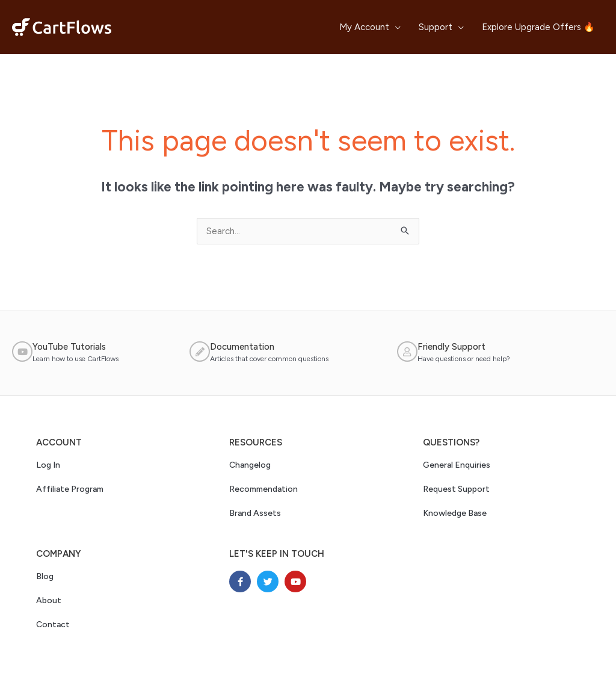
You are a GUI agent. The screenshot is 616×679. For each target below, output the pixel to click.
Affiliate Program (70, 489)
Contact (53, 625)
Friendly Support (451, 347)
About (49, 600)
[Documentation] (200, 352)
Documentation (242, 347)
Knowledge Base (455, 513)
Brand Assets (255, 513)
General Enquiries (457, 465)
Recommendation (263, 489)
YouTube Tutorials (69, 347)
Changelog (250, 465)
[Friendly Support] (407, 352)
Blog (45, 576)
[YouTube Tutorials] (22, 352)
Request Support (456, 489)
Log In (48, 465)
